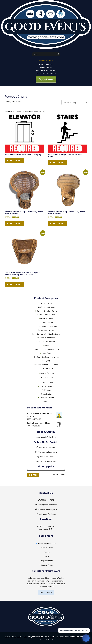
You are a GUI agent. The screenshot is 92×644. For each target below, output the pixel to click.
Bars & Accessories (47, 315)
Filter (33, 475)
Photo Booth (47, 353)
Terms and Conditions (47, 543)
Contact (47, 552)
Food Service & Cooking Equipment (47, 334)
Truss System (47, 394)
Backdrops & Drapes (47, 307)
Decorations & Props (47, 330)
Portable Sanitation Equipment (47, 357)
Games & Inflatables (47, 338)
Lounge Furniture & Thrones (47, 365)
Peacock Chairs (47, 378)
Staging (47, 361)
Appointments (47, 561)
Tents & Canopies (47, 386)
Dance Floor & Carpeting (47, 326)
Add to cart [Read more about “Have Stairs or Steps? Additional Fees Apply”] (57, 162)
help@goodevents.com (46, 505)
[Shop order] (74, 102)
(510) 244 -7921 (46, 500)
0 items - (46, 60)
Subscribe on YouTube (46, 461)
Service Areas (47, 565)
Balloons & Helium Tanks (47, 311)
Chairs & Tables (47, 319)
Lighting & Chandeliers (47, 342)
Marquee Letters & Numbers (47, 349)
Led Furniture (47, 368)
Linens (47, 345)
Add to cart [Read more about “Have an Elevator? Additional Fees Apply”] (14, 161)
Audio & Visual (47, 303)
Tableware (47, 390)
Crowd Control (47, 322)
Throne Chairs (47, 382)
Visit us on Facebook (46, 447)
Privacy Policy (47, 548)
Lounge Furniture (47, 373)
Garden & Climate (47, 398)
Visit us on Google (46, 457)
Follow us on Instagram (46, 452)
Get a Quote (46, 592)
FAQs (47, 556)
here (54, 437)
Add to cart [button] (14, 223)
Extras (47, 402)
